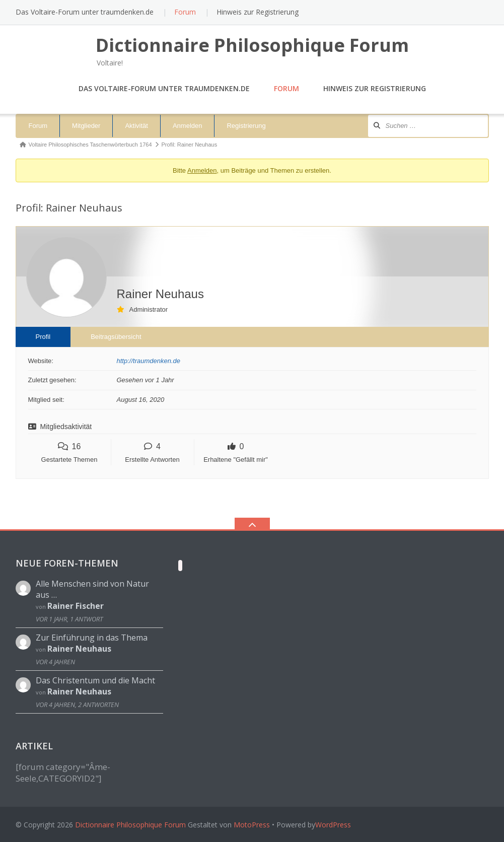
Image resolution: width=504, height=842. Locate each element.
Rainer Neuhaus (79, 649)
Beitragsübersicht (116, 337)
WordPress (333, 825)
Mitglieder (86, 126)
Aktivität (136, 126)
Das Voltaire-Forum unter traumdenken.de (85, 12)
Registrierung (246, 126)
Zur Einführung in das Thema (92, 638)
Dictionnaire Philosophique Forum (130, 825)
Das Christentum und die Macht (95, 680)
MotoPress (252, 825)
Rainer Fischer (76, 606)
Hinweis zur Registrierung (258, 12)
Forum (185, 12)
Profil (43, 337)
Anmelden (188, 126)
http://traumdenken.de (149, 361)
